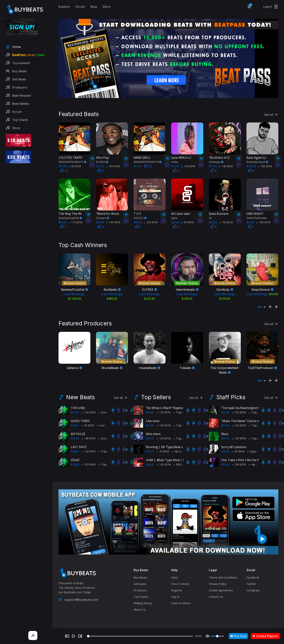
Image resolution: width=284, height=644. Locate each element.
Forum (80, 7)
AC (211, 212)
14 (64, 165)
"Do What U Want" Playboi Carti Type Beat (176, 401)
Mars (225, 427)
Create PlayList (266, 636)
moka (175, 156)
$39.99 (225, 432)
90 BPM (187, 217)
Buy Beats (140, 571)
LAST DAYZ (79, 440)
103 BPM (151, 217)
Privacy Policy (218, 577)
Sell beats (140, 577)
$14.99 (225, 406)
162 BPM (239, 419)
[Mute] (208, 636)
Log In (175, 590)
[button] (260, 299)
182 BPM (265, 161)
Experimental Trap (259, 445)
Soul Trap (105, 406)
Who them (153, 427)
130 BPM (164, 458)
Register (177, 584)
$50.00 (225, 458)
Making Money (143, 596)
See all (271, 109)
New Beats (80, 391)
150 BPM (188, 161)
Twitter (251, 577)
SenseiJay (216, 156)
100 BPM (113, 161)
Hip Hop (178, 445)
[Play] (74, 636)
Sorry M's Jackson (234, 440)
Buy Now (238, 636)
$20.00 (150, 432)
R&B (177, 458)
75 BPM (163, 445)
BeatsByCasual (257, 156)
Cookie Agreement (221, 584)
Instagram (253, 584)
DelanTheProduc (257, 212)
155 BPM (239, 406)
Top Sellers (156, 391)
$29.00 (75, 406)
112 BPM (75, 217)
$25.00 (150, 458)
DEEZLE (140, 212)
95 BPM (238, 445)
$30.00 (150, 406)
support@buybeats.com (78, 593)
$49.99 (225, 445)
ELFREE (102, 156)
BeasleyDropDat (70, 212)
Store (106, 7)
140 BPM (226, 161)
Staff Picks (231, 391)
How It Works (180, 577)
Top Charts (141, 590)
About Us (140, 603)
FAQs (175, 571)
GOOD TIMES (80, 414)
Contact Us (216, 590)
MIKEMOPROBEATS (72, 156)
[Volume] (217, 636)
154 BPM (164, 432)
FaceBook (253, 571)
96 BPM (75, 161)
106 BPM (263, 217)
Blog (94, 7)
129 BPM (164, 406)
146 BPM (113, 217)
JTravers (103, 212)
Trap (102, 445)
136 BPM (89, 406)
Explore (64, 7)
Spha (174, 212)
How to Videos (181, 596)
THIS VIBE (78, 401)
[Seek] (140, 636)
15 (148, 161)
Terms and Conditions (223, 571)
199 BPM (239, 458)
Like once (153, 414)
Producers (140, 584)
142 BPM (89, 445)
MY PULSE (78, 427)
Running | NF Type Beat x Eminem (170, 440)
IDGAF (75, 453)
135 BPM (89, 458)
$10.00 (150, 419)
